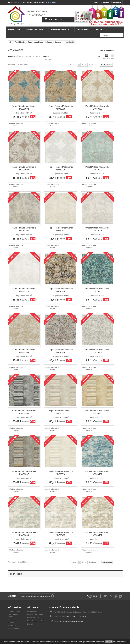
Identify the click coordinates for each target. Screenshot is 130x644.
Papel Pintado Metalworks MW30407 (97, 534)
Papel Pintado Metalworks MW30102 (97, 168)
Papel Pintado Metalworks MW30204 (97, 290)
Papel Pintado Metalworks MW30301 (61, 412)
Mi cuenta (33, 607)
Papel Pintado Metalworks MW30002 (24, 107)
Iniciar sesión (116, 2)
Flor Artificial (102, 29)
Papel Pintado (14, 29)
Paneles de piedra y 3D (61, 29)
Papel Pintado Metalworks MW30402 (97, 473)
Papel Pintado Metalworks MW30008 (24, 168)
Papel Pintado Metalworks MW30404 (24, 534)
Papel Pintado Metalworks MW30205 (24, 351)
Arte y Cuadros (83, 29)
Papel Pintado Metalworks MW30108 (97, 229)
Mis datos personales (35, 621)
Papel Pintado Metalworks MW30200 (61, 290)
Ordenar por (12, 56)
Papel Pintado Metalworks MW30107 (61, 229)
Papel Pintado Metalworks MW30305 (97, 412)
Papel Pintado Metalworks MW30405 (61, 534)
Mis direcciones (33, 618)
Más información (120, 642)
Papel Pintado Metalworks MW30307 (24, 473)
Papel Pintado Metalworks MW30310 (61, 473)
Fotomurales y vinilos (35, 29)
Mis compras (32, 611)
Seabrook (59, 42)
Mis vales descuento (35, 614)
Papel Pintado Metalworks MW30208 (97, 351)
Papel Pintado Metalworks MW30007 (97, 107)
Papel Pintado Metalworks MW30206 (61, 351)
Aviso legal (12, 625)
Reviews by (12, 581)
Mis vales (31, 624)
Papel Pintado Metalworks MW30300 (24, 412)
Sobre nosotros (13, 628)
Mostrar (46, 56)
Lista (113, 57)
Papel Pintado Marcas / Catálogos (40, 42)
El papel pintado (14, 611)
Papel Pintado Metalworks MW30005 (61, 107)
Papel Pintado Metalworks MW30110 (24, 290)
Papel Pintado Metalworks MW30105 (24, 229)
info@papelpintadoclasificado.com (71, 621)
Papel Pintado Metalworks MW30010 (61, 168)
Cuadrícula (106, 57)
